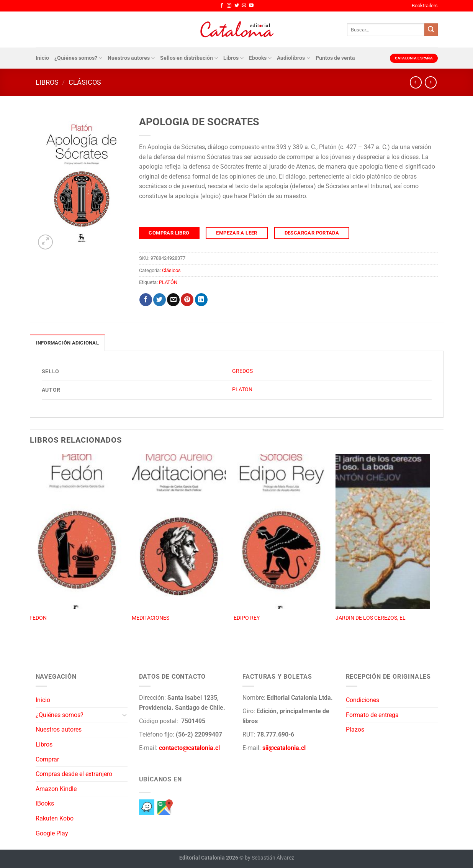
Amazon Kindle (56, 789)
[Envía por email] (173, 300)
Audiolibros (293, 58)
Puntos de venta (335, 58)
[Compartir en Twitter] (160, 300)
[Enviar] (431, 30)
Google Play (52, 833)
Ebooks (260, 58)
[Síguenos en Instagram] (229, 6)
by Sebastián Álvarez (269, 858)
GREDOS (242, 371)
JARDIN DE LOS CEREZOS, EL (371, 618)
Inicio (42, 58)
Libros (233, 58)
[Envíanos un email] (244, 6)
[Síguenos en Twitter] (237, 6)
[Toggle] (124, 715)
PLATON (242, 390)
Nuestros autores (131, 58)
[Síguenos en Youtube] (251, 6)
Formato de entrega (372, 715)
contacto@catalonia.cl (189, 748)
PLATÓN (168, 282)
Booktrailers (425, 6)
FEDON (38, 618)
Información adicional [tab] (67, 343)
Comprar (47, 759)
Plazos (355, 729)
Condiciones (363, 700)
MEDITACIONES (151, 618)
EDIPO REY (247, 618)
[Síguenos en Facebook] (222, 6)
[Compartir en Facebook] (146, 300)
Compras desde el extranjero (74, 774)
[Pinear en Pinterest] (187, 300)
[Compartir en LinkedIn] (201, 300)
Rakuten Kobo (55, 818)
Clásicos (85, 82)
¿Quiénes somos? (78, 58)
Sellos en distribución (189, 58)
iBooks (45, 803)
